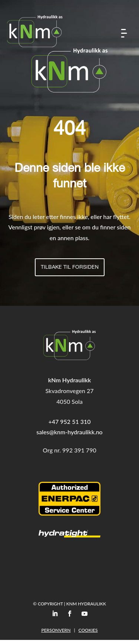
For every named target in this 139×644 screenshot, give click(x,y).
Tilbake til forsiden (70, 268)
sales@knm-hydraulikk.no (69, 432)
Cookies (88, 630)
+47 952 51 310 (69, 421)
